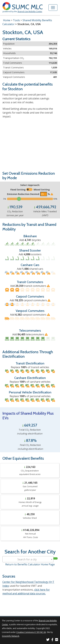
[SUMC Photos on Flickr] (57, 640)
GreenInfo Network (11, 636)
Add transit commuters (30, 286)
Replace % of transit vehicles (30, 367)
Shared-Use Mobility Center (30, 11)
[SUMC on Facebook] (52, 640)
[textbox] (28, 559)
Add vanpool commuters (30, 315)
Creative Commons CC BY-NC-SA (31, 632)
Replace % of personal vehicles (30, 396)
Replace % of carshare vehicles (30, 382)
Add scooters (30, 254)
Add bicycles (30, 240)
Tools (16, 20)
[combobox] (28, 559)
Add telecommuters (30, 334)
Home (7, 20)
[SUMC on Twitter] (48, 640)
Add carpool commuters (30, 300)
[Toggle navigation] (53, 8)
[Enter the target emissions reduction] (44, 194)
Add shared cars (30, 269)
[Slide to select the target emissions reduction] (30, 199)
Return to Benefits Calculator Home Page (30, 564)
